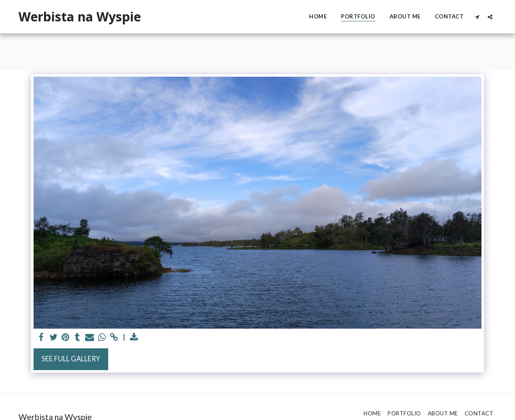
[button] (477, 17)
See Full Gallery (71, 359)
